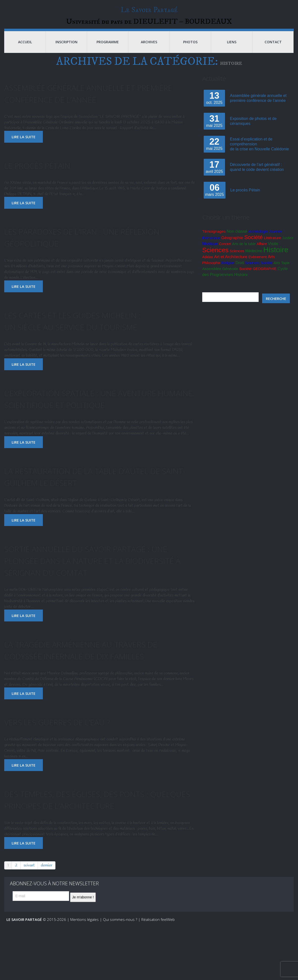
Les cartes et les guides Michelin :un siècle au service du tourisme (91, 328)
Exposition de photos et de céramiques (253, 129)
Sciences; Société (259, 271)
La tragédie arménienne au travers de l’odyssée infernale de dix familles (94, 675)
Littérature (273, 245)
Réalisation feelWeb (158, 963)
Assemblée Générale (220, 276)
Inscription (66, 50)
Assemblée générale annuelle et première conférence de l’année (88, 101)
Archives (149, 50)
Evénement (258, 265)
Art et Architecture (231, 264)
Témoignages (214, 239)
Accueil (25, 50)
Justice (288, 246)
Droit (240, 270)
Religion (228, 271)
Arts (271, 264)
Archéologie (258, 239)
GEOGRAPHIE (265, 276)
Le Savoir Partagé (149, 11)
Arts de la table (244, 251)
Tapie (285, 271)
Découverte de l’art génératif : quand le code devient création (257, 175)
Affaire (262, 251)
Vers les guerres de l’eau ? (72, 753)
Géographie (232, 245)
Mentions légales (85, 963)
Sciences (215, 258)
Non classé (237, 239)
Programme (108, 50)
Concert (225, 251)
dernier (47, 909)
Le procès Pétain (46, 172)
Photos (190, 50)
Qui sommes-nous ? (120, 963)
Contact (273, 50)
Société (254, 245)
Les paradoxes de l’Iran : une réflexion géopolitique (77, 244)
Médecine (254, 259)
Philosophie (211, 271)
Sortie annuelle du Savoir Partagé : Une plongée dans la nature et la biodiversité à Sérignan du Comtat (97, 580)
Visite (273, 251)
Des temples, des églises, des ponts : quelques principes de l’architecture (97, 836)
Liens (232, 50)
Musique (210, 251)
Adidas (208, 265)
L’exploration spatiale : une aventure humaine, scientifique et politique (92, 412)
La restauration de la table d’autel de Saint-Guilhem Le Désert (96, 496)
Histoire (276, 257)
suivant (29, 909)
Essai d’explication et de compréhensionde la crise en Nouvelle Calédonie (259, 152)
